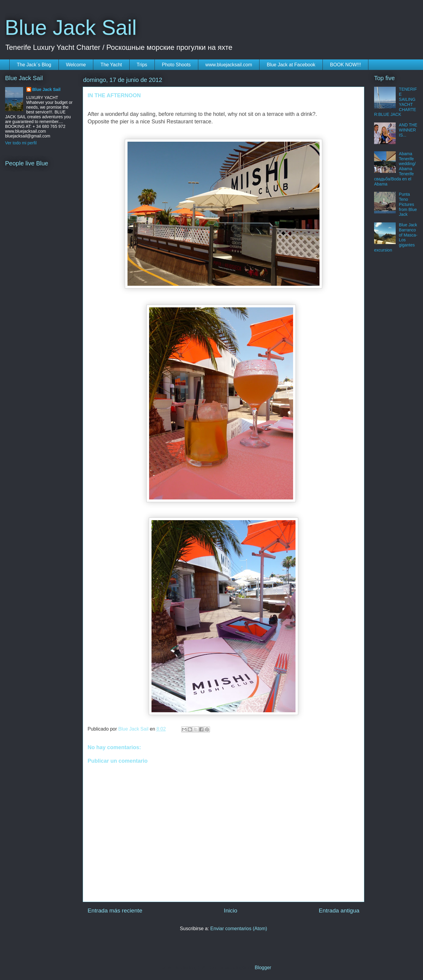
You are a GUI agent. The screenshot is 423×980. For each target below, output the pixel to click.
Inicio (231, 911)
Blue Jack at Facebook (291, 65)
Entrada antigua (339, 911)
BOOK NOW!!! (345, 65)
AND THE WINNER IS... (408, 130)
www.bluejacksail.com (229, 65)
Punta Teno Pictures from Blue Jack (408, 204)
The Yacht (111, 65)
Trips (142, 65)
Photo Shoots (176, 65)
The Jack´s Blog (34, 65)
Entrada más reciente (115, 911)
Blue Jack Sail (71, 28)
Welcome (76, 65)
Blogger (263, 968)
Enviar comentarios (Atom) (239, 929)
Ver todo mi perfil (21, 143)
